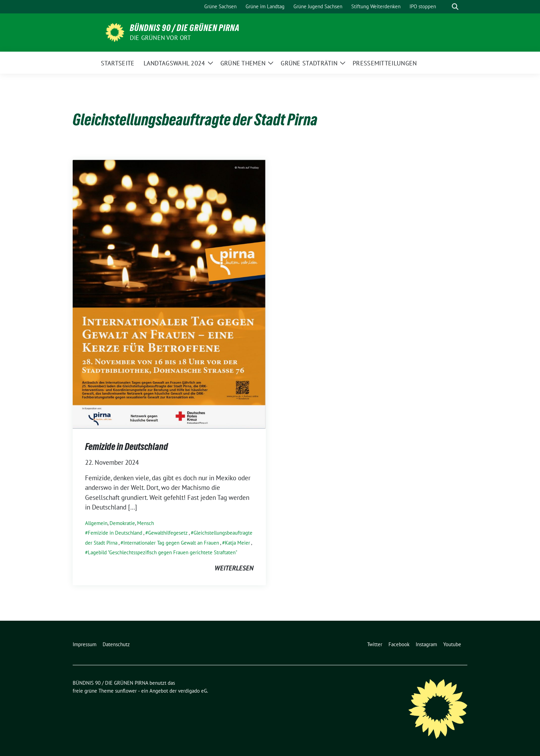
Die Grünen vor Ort (160, 38)
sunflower (126, 691)
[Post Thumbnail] (169, 293)
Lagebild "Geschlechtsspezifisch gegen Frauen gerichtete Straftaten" (163, 552)
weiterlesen (234, 568)
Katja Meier (237, 543)
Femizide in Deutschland (127, 447)
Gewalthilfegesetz (168, 533)
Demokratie (122, 523)
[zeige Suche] (455, 7)
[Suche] (445, 7)
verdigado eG (193, 691)
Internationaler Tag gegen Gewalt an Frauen (171, 543)
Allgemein (96, 523)
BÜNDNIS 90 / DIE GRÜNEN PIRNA (185, 28)
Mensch (146, 523)
